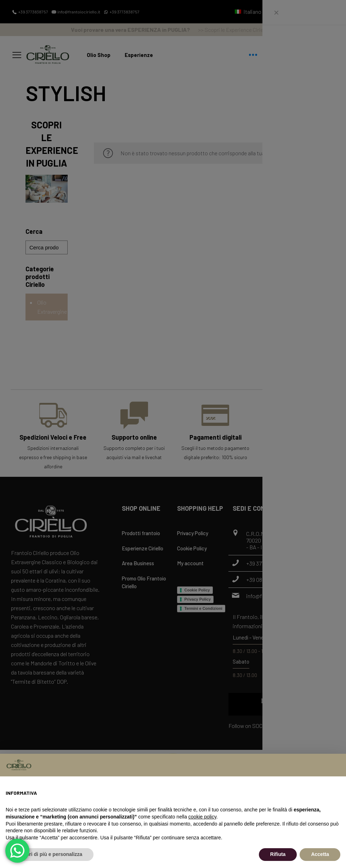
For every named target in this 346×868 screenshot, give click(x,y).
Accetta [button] (320, 854)
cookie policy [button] (202, 817)
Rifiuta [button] (278, 854)
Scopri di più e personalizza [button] (50, 854)
